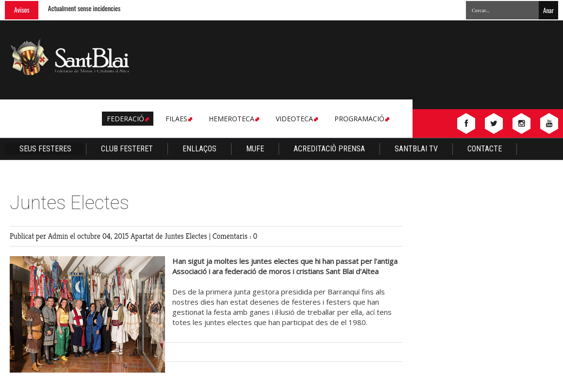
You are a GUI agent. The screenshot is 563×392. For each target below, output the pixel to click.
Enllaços (199, 149)
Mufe (255, 149)
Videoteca (296, 119)
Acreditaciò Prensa (329, 149)
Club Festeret (127, 149)
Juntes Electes (187, 236)
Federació (127, 119)
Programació (361, 119)
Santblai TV (416, 149)
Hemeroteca (233, 119)
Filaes (178, 119)
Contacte (485, 149)
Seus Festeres (45, 149)
